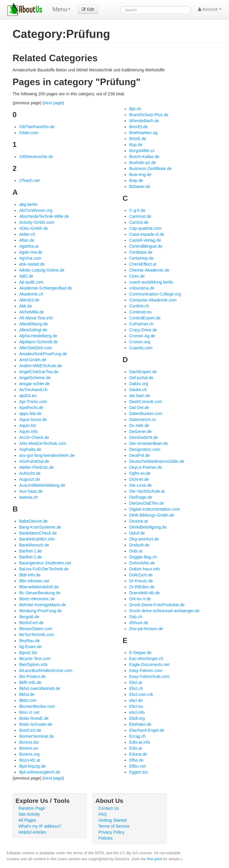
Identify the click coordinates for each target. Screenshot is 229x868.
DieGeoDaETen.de (147, 503)
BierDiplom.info (33, 665)
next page (53, 103)
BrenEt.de (138, 127)
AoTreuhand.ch (33, 390)
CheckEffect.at (143, 264)
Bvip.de (136, 180)
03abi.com (29, 133)
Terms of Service (114, 826)
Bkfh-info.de (30, 682)
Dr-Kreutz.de (141, 581)
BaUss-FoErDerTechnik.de (44, 569)
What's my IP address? (40, 826)
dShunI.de (139, 623)
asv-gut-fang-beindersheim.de (47, 455)
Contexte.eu (140, 312)
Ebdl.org (137, 718)
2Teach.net (29, 180)
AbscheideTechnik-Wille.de (44, 216)
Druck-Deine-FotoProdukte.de (157, 605)
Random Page (32, 808)
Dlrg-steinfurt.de (144, 539)
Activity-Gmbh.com (37, 222)
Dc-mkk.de (139, 425)
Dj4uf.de (137, 533)
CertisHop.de (141, 258)
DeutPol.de (139, 455)
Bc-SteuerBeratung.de (40, 593)
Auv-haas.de (31, 491)
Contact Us (109, 808)
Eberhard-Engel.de (147, 730)
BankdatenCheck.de (38, 533)
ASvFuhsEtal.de (34, 461)
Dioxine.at (138, 521)
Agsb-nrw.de (31, 252)
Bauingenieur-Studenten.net (45, 563)
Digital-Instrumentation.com (154, 509)
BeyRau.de (29, 641)
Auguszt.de (30, 479)
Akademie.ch (31, 294)
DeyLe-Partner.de (146, 467)
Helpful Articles (32, 832)
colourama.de (142, 288)
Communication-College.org (155, 294)
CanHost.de (140, 216)
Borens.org (29, 754)
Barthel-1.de (30, 551)
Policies (106, 838)
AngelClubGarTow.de (39, 372)
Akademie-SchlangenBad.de (45, 288)
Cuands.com (141, 348)
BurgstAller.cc (142, 151)
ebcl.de (136, 700)
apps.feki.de (30, 414)
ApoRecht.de (31, 408)
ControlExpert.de (145, 318)
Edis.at (136, 748)
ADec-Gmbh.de (33, 228)
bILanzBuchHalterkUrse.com (46, 670)
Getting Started (112, 820)
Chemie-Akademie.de (149, 270)
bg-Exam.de (30, 647)
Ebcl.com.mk (141, 694)
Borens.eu (29, 748)
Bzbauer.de (140, 186)
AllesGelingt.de (33, 330)
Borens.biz (29, 742)
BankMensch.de (34, 545)
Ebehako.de (140, 724)
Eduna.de (138, 754)
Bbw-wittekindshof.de (39, 587)
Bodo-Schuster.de (36, 724)
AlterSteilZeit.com (35, 348)
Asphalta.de (30, 449)
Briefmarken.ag (143, 133)
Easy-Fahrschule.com (149, 676)
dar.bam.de (140, 396)
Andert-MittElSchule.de (40, 366)
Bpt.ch (135, 109)
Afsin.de (27, 240)
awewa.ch (28, 497)
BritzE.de (138, 139)
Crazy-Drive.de (143, 330)
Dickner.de (139, 479)
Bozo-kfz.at (30, 760)
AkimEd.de (29, 300)
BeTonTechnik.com (37, 635)
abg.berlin (28, 204)
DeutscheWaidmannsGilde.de (157, 461)
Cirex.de (137, 276)
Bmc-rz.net (29, 712)
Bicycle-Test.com (35, 659)
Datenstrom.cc (143, 420)
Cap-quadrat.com (145, 228)
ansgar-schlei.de (34, 384)
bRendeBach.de (144, 121)
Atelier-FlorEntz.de (36, 467)
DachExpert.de (143, 372)
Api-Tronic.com (33, 402)
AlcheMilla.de (31, 312)
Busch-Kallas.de (144, 157)
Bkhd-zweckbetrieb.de (40, 688)
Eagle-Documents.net (149, 665)
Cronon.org (140, 342)
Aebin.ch (27, 234)
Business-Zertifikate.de (150, 169)
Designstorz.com (145, 449)
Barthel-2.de (30, 557)
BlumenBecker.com (37, 706)
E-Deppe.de (140, 653)
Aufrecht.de (30, 473)
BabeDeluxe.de (33, 521)
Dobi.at (136, 551)
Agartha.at (29, 246)
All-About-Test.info (36, 318)
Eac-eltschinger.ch (146, 659)
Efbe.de (136, 760)
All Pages (27, 820)
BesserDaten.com (36, 629)
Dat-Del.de (139, 408)
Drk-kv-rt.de (140, 599)
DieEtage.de (141, 497)
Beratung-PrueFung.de (40, 611)
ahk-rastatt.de (32, 264)
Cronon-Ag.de (142, 336)
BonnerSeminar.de (36, 736)
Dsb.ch (136, 617)
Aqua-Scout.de (33, 420)
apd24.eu (28, 396)
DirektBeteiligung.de (148, 527)
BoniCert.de (30, 730)
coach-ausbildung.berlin (151, 282)
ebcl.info (137, 712)
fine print (154, 859)
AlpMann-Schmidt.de (38, 342)
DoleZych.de (141, 575)
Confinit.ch (139, 306)
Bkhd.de (27, 694)
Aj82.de (26, 276)
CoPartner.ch (141, 324)
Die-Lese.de (140, 485)
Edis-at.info (140, 742)
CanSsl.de (139, 222)
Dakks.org (139, 384)
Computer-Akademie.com (153, 300)
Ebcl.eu (136, 706)
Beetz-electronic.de (37, 599)
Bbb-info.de (30, 575)
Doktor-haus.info (144, 569)
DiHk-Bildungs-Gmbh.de (152, 515)
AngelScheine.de (35, 378)
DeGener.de (140, 431)
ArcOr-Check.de (34, 437)
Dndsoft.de (139, 545)
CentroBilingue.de (146, 246)
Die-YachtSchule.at (147, 491)
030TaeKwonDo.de (37, 127)
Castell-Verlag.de (145, 240)
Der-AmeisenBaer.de (148, 443)
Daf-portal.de (141, 378)
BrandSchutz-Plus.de (149, 115)
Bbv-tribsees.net (34, 581)
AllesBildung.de (34, 324)
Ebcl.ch (136, 688)
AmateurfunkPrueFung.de (43, 354)
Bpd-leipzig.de (32, 766)
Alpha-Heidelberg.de (38, 336)
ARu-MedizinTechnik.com (43, 443)
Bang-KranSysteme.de (40, 527)
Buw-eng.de (140, 174)
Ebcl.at (136, 682)
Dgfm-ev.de (140, 473)
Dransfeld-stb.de (144, 593)
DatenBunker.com (146, 414)
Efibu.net (137, 766)
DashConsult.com (146, 402)
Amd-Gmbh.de (33, 360)
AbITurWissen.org (36, 210)
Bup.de (136, 145)
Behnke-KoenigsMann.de (42, 605)
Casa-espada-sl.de (147, 234)
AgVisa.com (30, 258)
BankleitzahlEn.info (37, 539)
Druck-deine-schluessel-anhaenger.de (164, 611)
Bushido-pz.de (143, 163)
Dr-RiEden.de (142, 587)
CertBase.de (141, 252)
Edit (88, 9)
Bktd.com (28, 700)
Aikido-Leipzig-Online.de (42, 270)
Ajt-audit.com (31, 282)
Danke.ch (138, 390)
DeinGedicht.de (144, 437)
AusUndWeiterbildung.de (42, 485)
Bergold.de (29, 617)
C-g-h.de (137, 210)
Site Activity (29, 814)
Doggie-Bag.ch (143, 557)
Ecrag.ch (137, 736)
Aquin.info (28, 431)
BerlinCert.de (31, 623)
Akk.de (25, 306)
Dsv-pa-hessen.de (146, 629)
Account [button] (210, 9)
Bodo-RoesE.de (34, 718)
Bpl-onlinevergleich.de (40, 772)
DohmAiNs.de (142, 563)
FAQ (103, 814)
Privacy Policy (111, 832)
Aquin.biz (28, 425)
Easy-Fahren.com (146, 670)
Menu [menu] (61, 9)
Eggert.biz (139, 772)
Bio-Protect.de (32, 676)
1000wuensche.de (36, 157)
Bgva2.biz (28, 653)
